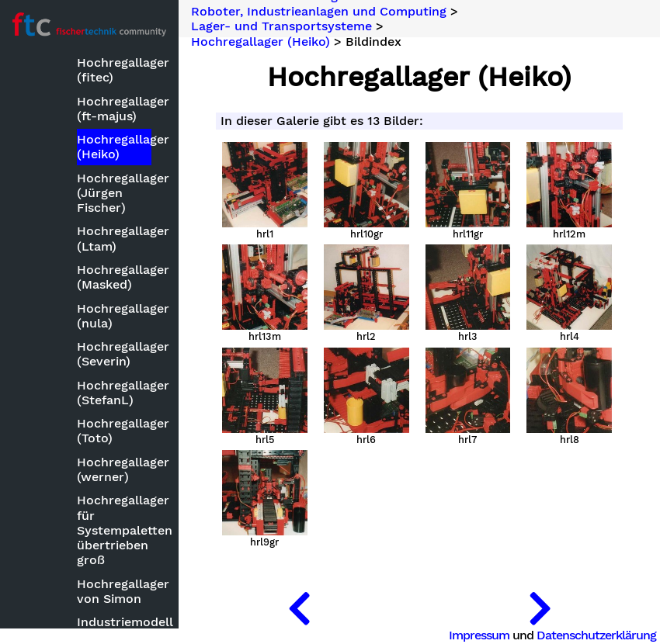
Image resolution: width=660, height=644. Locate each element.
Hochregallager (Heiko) (114, 147)
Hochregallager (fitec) (114, 70)
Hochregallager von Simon (114, 591)
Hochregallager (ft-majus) (114, 109)
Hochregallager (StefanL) (114, 393)
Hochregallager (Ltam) (114, 238)
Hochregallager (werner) (114, 469)
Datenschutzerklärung (596, 635)
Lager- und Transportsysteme (281, 26)
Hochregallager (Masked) (114, 277)
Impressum (479, 635)
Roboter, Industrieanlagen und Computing (319, 11)
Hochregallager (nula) (114, 316)
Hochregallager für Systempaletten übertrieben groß (114, 530)
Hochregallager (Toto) (114, 431)
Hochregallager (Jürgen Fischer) (114, 193)
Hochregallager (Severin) (114, 354)
